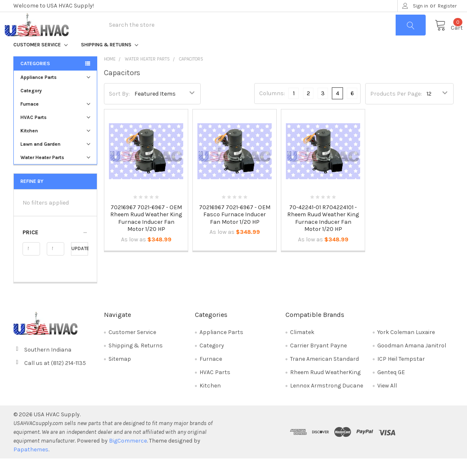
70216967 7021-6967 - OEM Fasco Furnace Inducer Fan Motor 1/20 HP (235, 232)
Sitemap (120, 376)
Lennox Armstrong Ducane (327, 403)
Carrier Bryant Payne (318, 363)
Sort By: (119, 111)
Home (110, 77)
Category (31, 108)
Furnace (55, 122)
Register (447, 6)
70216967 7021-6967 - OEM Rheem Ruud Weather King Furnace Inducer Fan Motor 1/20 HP (146, 235)
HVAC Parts (55, 135)
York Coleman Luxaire (406, 350)
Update (80, 266)
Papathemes (31, 467)
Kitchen (55, 148)
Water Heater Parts (55, 175)
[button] (55, 250)
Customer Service (40, 62)
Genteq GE (391, 390)
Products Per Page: (396, 111)
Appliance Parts (55, 95)
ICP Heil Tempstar (401, 376)
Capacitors (191, 77)
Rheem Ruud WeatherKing (325, 390)
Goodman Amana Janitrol (412, 363)
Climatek (302, 350)
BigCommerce (128, 458)
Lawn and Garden (55, 162)
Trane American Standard (324, 376)
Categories (35, 81)
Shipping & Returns (110, 62)
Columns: (272, 111)
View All (387, 403)
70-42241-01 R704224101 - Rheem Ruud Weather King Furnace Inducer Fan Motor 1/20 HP (323, 235)
